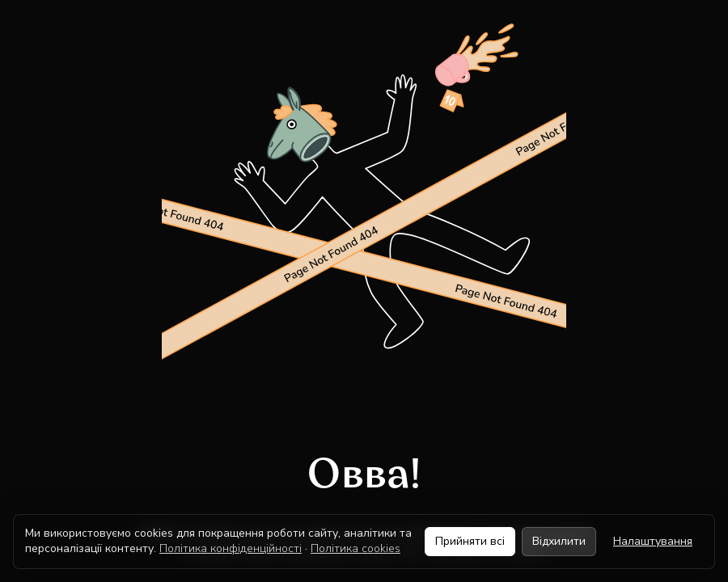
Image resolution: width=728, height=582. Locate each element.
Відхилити (559, 541)
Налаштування (653, 541)
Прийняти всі (470, 541)
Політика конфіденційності (231, 548)
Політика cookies (356, 548)
